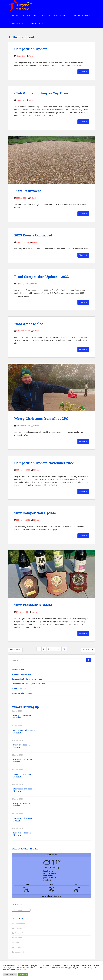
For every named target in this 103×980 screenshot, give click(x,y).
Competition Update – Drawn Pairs (27, 679)
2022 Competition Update (35, 513)
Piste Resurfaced (28, 191)
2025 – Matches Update (22, 693)
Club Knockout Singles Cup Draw (42, 93)
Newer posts (15, 650)
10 (64, 649)
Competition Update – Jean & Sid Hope (29, 684)
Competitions (20, 924)
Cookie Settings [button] (10, 974)
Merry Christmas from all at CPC (41, 419)
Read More (83, 72)
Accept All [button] (23, 974)
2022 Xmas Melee (29, 324)
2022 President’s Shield (33, 605)
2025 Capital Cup (19, 688)
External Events (21, 933)
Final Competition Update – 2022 (42, 277)
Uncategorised (21, 952)
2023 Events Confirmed (33, 235)
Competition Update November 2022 (44, 463)
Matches (18, 938)
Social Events (20, 947)
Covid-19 (18, 928)
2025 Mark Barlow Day (21, 674)
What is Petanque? (61, 15)
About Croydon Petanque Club (24, 15)
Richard (32, 56)
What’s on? (46, 15)
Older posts (88, 650)
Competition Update (31, 49)
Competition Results (80, 15)
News (17, 942)
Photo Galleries (18, 24)
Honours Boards (37, 24)
